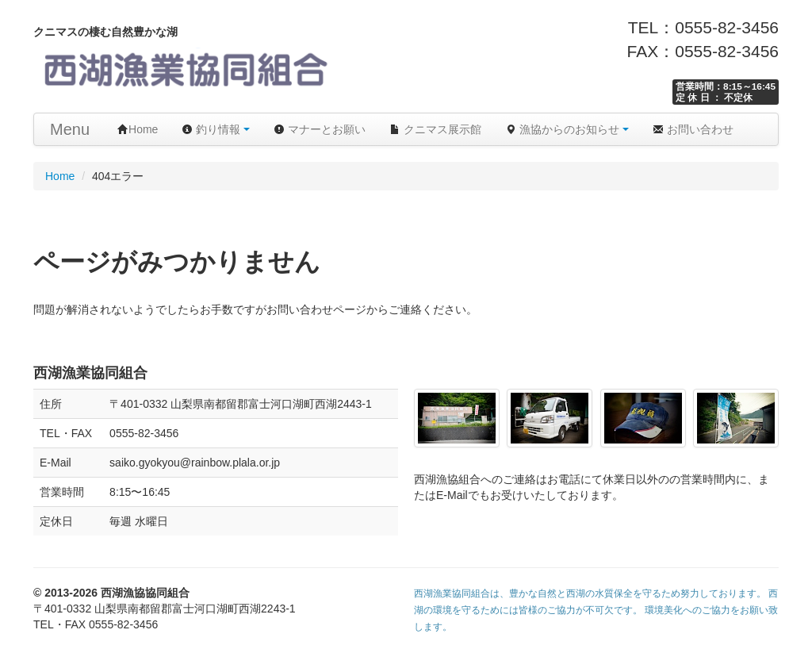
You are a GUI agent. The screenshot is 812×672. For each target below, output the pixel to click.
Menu (70, 129)
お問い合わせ (693, 129)
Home (138, 129)
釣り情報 (216, 129)
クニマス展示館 (435, 129)
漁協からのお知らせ (567, 129)
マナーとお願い (320, 129)
